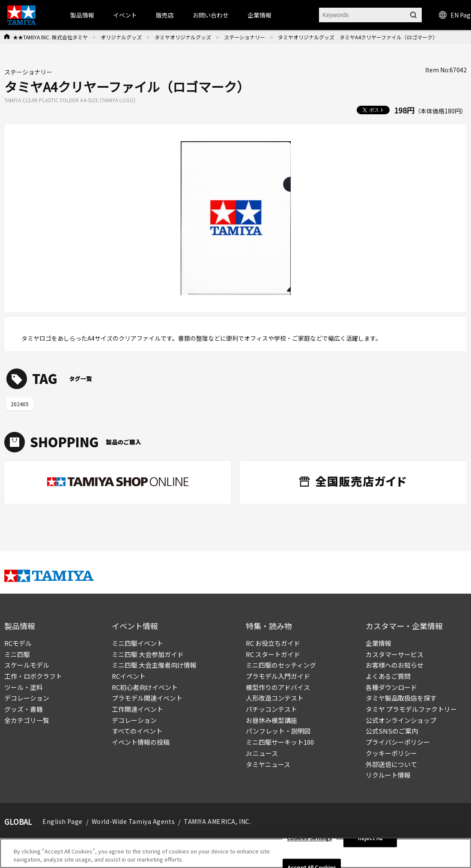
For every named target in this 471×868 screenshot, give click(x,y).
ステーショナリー (244, 37)
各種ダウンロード (391, 687)
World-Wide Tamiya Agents (133, 821)
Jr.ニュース (262, 753)
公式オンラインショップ (401, 720)
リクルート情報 (388, 775)
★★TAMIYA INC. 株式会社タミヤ (50, 37)
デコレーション (27, 698)
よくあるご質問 (388, 676)
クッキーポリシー (391, 753)
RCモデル (18, 643)
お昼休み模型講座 (271, 720)
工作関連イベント (137, 709)
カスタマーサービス (395, 654)
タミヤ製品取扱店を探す (401, 698)
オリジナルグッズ (121, 37)
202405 (20, 404)
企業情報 (379, 643)
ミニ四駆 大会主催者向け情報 (154, 665)
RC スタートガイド (273, 654)
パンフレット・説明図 (278, 731)
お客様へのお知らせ (395, 665)
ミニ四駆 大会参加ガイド (148, 654)
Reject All (370, 841)
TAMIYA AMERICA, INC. (217, 821)
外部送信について (391, 764)
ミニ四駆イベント (137, 643)
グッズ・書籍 (24, 709)
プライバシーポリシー (398, 742)
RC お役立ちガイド (273, 643)
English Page (63, 821)
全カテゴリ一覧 (27, 720)
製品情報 (82, 15)
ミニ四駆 (17, 654)
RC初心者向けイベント (145, 687)
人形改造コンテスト (275, 698)
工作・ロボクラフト (33, 676)
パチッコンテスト (271, 709)
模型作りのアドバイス (278, 687)
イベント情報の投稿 (141, 742)
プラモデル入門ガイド (278, 676)
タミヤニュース (268, 764)
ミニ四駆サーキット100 (280, 742)
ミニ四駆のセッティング (281, 665)
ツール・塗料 (24, 687)
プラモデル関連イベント (147, 698)
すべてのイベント (137, 731)
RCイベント (129, 676)
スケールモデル (27, 665)
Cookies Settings (309, 841)
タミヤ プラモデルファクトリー (411, 709)
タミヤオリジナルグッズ (183, 37)
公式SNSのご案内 (392, 731)
